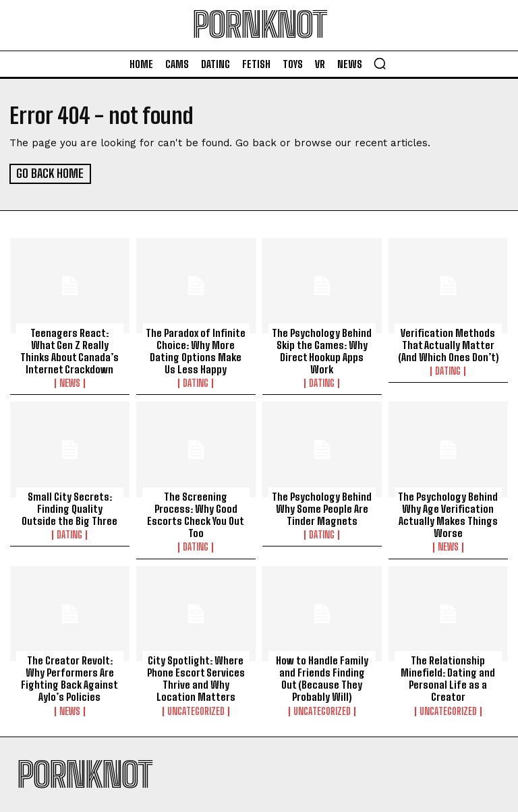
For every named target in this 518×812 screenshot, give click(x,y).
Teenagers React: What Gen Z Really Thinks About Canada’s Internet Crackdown (69, 350)
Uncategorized (196, 710)
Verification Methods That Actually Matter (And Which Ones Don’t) (448, 344)
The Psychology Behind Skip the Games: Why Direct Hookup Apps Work (322, 350)
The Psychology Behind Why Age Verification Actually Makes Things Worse (448, 513)
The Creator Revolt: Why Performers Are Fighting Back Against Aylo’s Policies (69, 677)
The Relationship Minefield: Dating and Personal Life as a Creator (448, 677)
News (70, 382)
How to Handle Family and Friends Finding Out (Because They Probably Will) (322, 677)
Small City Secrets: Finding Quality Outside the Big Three (70, 507)
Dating (196, 382)
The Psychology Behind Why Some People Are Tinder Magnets (322, 507)
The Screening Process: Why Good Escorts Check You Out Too (196, 507)
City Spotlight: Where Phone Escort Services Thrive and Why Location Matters (196, 677)
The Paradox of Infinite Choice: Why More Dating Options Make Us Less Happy (196, 350)
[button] (380, 63)
